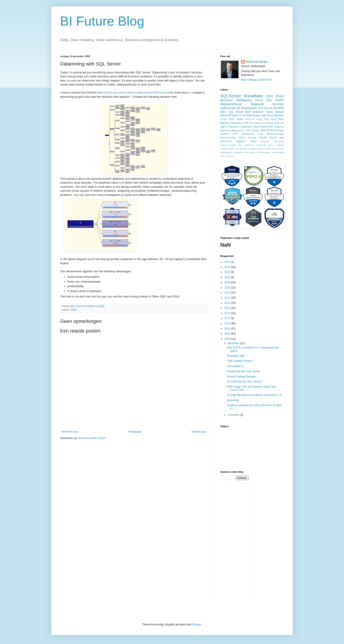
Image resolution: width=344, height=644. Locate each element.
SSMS (240, 119)
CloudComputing (228, 145)
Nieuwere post (70, 432)
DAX (261, 108)
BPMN (270, 130)
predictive (230, 156)
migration (241, 141)
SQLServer (231, 96)
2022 (228, 272)
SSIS (270, 96)
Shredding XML (236, 356)
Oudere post (199, 432)
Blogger (197, 625)
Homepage (135, 432)
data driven (271, 119)
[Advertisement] (273, 536)
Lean (260, 134)
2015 (228, 308)
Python (242, 138)
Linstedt (247, 115)
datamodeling (261, 127)
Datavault (257, 104)
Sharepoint (234, 127)
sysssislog (233, 400)
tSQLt (254, 141)
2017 (228, 298)
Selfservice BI (230, 108)
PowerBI (238, 152)
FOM (245, 123)
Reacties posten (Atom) (92, 438)
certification (246, 127)
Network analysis (248, 149)
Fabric (269, 112)
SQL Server (236, 112)
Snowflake (254, 96)
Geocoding (255, 123)
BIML (281, 119)
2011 (228, 329)
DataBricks (261, 145)
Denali (268, 108)
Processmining (228, 138)
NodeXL (260, 149)
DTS (235, 134)
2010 (228, 334)
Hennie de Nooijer (257, 62)
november (234, 415)
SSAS (73, 310)
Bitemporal (279, 141)
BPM (263, 130)
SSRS (280, 100)
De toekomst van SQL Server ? (245, 382)
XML (222, 156)
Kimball (280, 112)
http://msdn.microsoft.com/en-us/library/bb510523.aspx (133, 93)
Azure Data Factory (249, 130)
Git (263, 123)
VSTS (248, 119)
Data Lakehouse (246, 145)
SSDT (232, 119)
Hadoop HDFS (227, 149)
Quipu (256, 115)
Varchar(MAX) (235, 366)
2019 (228, 288)
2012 (228, 323)
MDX (223, 112)
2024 (228, 262)
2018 (228, 293)
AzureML (265, 141)
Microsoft (226, 115)
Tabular (273, 138)
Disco (271, 145)
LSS (237, 149)
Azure (259, 100)
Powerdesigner (264, 152)
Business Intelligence (236, 100)
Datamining (236, 123)
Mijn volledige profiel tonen (257, 80)
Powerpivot (249, 108)
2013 (228, 318)
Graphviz (280, 145)
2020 (228, 282)
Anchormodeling (229, 130)
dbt (275, 108)
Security (252, 138)
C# (240, 115)
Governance (248, 134)
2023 (228, 267)
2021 (228, 277)
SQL (269, 100)
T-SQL (259, 119)
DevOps (278, 104)
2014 (228, 313)
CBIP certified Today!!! (240, 361)
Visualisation (278, 152)
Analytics (279, 127)
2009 (228, 339)
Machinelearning (275, 134)
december (234, 343)
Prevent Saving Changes (241, 377)
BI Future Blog (102, 21)
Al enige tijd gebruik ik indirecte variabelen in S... (255, 395)
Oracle (268, 149)
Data (235, 115)
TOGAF (263, 138)
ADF (271, 127)
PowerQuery (249, 152)
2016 (228, 303)
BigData (224, 123)
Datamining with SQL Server (243, 371)
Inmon (224, 119)
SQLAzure (267, 115)
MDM (281, 108)
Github (270, 123)
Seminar (279, 115)
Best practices (254, 112)
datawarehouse (231, 104)
